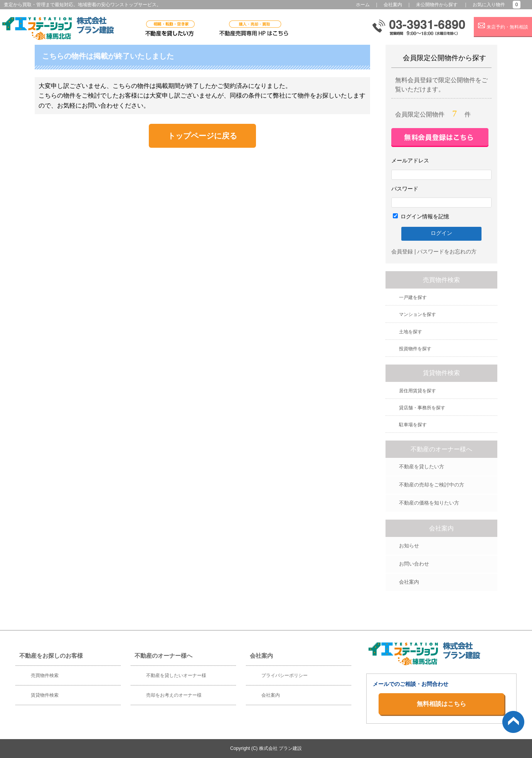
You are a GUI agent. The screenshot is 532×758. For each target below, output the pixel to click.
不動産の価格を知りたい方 (429, 503)
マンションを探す (418, 314)
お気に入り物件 (489, 5)
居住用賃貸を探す (418, 391)
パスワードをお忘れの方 (447, 252)
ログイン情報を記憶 (421, 216)
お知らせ (409, 546)
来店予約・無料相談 (503, 26)
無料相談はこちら (441, 704)
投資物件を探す (415, 349)
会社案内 (393, 5)
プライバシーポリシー (285, 675)
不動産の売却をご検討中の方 (432, 485)
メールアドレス (410, 160)
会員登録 (402, 252)
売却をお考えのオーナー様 (174, 695)
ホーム (363, 5)
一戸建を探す (413, 297)
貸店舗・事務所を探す (422, 408)
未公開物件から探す (437, 5)
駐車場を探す (413, 425)
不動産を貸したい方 (422, 467)
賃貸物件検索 (45, 695)
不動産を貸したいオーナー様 (176, 675)
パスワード (405, 189)
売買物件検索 (45, 675)
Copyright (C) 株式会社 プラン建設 (266, 748)
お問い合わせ (414, 564)
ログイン (441, 233)
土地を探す (411, 332)
